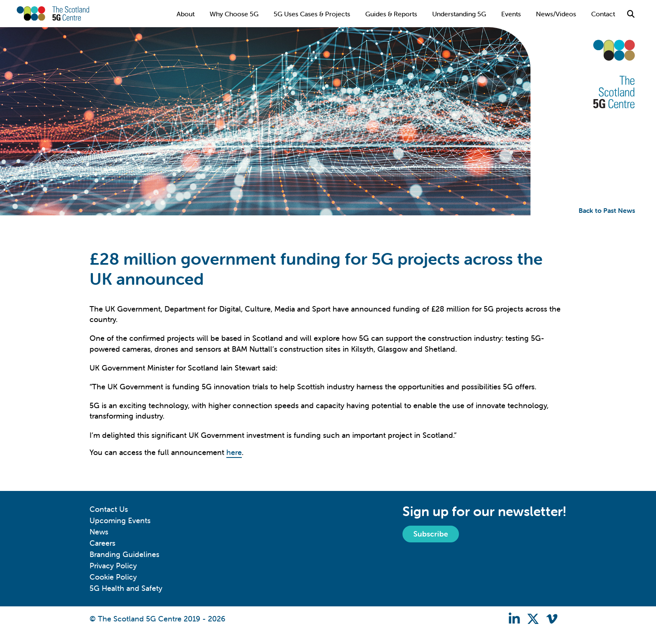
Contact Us (109, 509)
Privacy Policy (113, 566)
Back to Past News (607, 210)
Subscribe (431, 534)
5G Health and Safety (126, 588)
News (99, 532)
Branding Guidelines (124, 554)
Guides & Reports (391, 14)
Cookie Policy (113, 577)
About (186, 14)
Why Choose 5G (234, 14)
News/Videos (556, 14)
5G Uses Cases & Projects (312, 14)
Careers (102, 543)
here (234, 452)
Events (511, 14)
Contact (603, 14)
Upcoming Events (120, 520)
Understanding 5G (459, 14)
